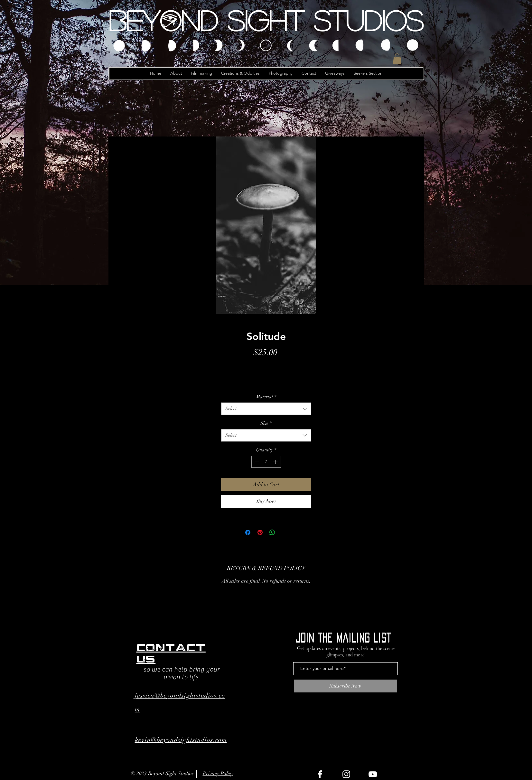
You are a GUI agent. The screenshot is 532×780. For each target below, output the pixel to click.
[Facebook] (320, 774)
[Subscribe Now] (345, 686)
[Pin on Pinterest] (260, 532)
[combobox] (266, 409)
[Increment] (276, 462)
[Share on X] (285, 532)
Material (266, 397)
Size (266, 423)
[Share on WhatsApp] (272, 532)
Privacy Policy (218, 774)
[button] (397, 59)
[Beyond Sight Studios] (266, 20)
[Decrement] (256, 462)
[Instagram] (346, 774)
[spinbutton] (266, 462)
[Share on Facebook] (248, 532)
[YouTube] (373, 774)
